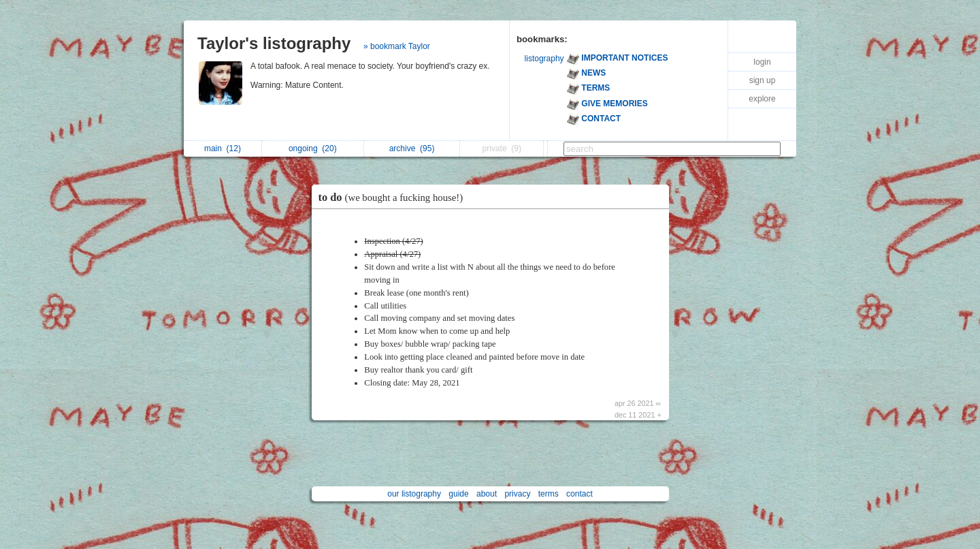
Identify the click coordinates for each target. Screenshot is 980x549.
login (762, 62)
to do (394, 197)
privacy (517, 494)
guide (458, 494)
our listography (414, 494)
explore (762, 99)
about (487, 494)
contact (579, 494)
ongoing (313, 148)
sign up (763, 80)
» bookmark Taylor (397, 46)
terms (549, 494)
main (223, 148)
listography (544, 59)
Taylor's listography (274, 43)
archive (412, 148)
